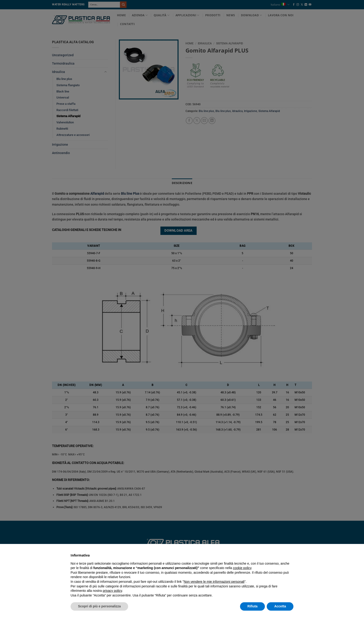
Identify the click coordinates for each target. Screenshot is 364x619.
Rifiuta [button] (253, 606)
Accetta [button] (280, 606)
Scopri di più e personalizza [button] (99, 606)
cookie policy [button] (242, 568)
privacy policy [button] (112, 591)
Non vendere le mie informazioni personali (214, 582)
